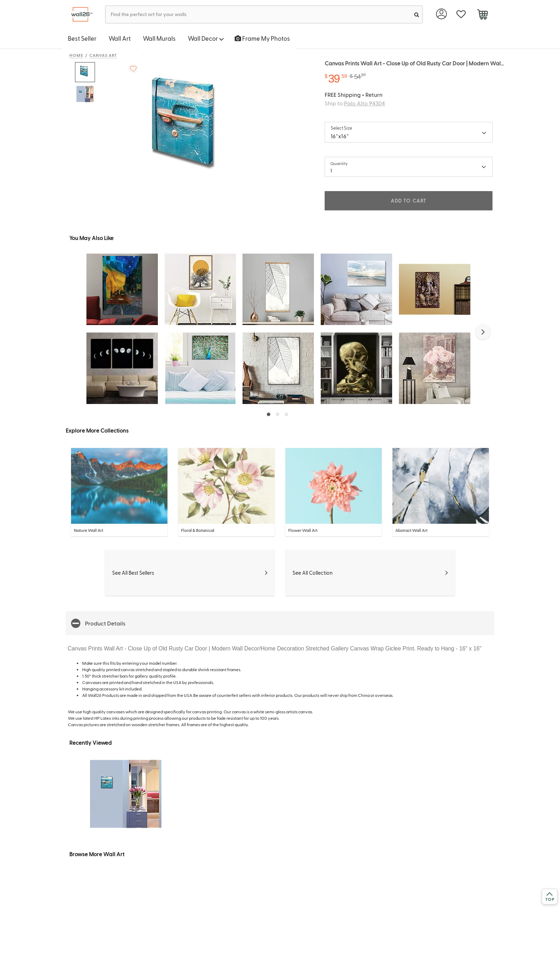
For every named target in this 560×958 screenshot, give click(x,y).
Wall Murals (159, 38)
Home (76, 55)
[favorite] (461, 14)
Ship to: (355, 103)
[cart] (482, 15)
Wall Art (120, 38)
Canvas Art (103, 55)
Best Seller (82, 38)
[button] (483, 332)
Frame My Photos (262, 38)
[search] (417, 14)
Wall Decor (206, 38)
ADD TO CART (409, 201)
